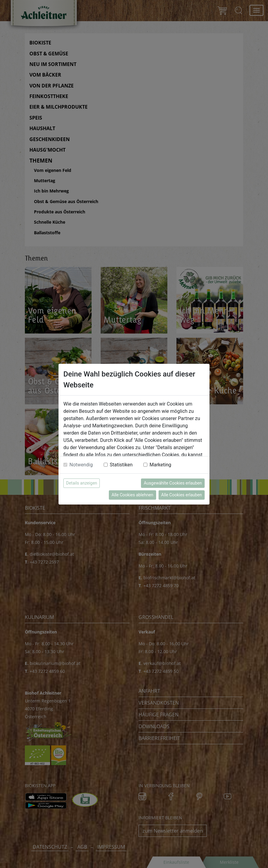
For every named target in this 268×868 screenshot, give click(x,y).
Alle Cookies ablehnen (132, 495)
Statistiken (121, 465)
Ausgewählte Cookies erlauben (173, 483)
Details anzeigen (82, 483)
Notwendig (81, 465)
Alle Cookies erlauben (182, 495)
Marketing (160, 465)
